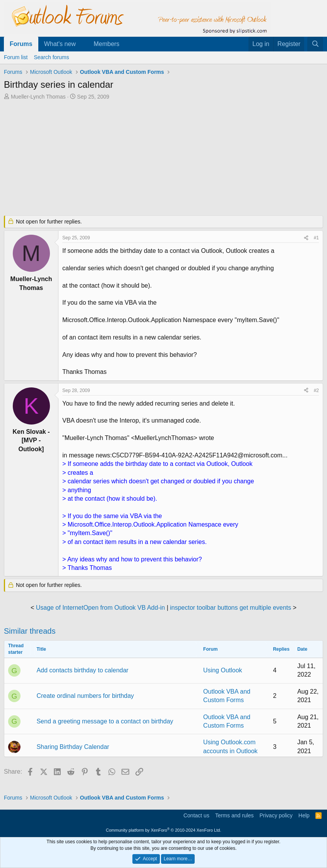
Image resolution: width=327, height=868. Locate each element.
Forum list (16, 57)
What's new (60, 44)
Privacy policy (276, 815)
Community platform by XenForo (164, 830)
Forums (21, 44)
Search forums (51, 57)
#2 (316, 391)
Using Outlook (223, 670)
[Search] (315, 44)
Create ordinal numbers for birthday (85, 696)
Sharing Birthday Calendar (73, 747)
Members (107, 44)
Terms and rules (235, 815)
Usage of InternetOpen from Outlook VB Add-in (101, 608)
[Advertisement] (163, 159)
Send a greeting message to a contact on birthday (105, 721)
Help (304, 815)
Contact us (196, 815)
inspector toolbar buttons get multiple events (230, 608)
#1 (316, 238)
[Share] (306, 238)
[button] (82, 44)
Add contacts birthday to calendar (82, 670)
